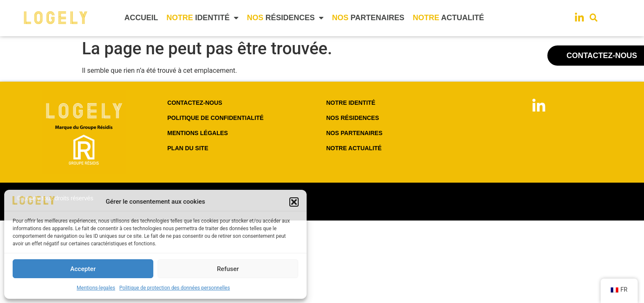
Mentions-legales (96, 288)
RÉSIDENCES (285, 18)
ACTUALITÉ (448, 18)
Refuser (228, 269)
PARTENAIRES (368, 18)
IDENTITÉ (202, 18)
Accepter (83, 269)
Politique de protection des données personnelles (175, 288)
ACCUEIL (141, 18)
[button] (294, 202)
